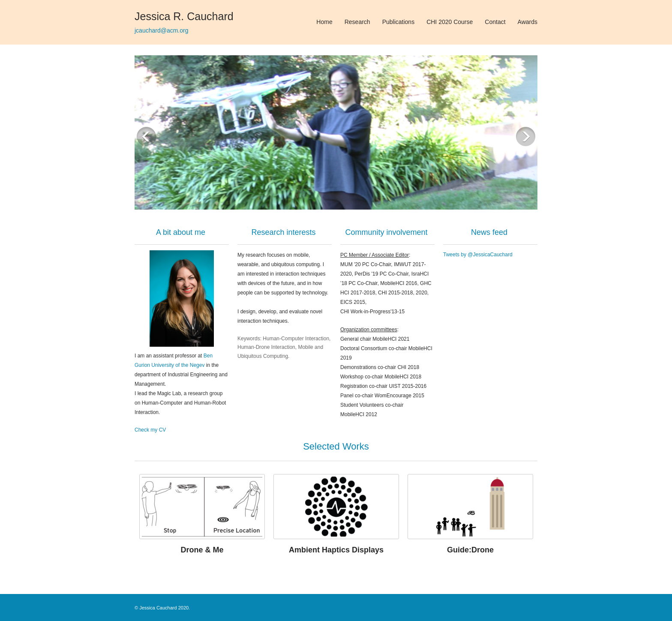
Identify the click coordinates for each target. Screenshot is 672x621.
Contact (495, 22)
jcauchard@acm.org (162, 30)
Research (357, 22)
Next (526, 136)
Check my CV (150, 430)
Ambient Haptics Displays (336, 550)
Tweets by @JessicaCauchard (478, 255)
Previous (146, 136)
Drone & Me (202, 550)
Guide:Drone (470, 550)
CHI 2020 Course (450, 22)
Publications (399, 22)
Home (324, 22)
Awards (528, 22)
